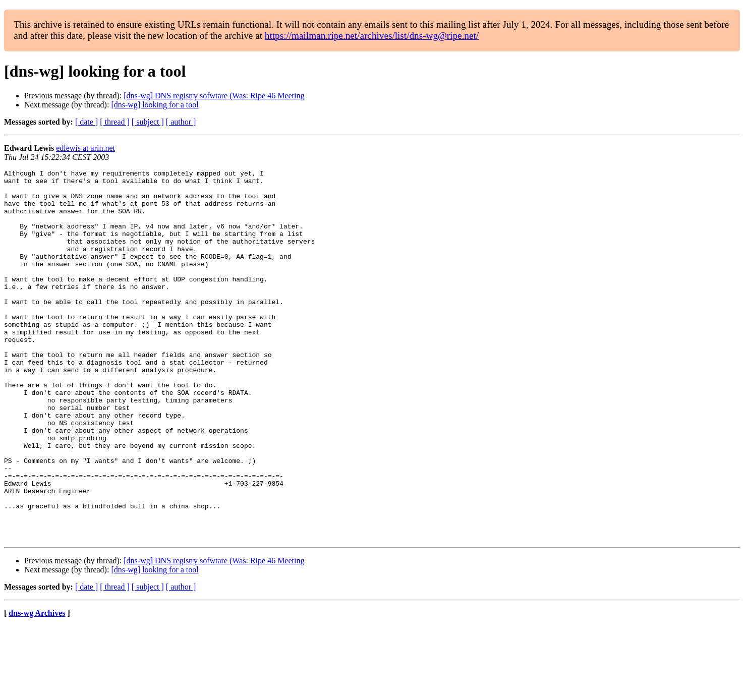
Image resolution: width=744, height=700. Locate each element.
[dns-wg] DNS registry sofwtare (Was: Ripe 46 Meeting (214, 96)
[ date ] (87, 122)
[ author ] (181, 122)
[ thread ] (115, 122)
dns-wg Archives (37, 687)
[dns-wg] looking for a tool (155, 105)
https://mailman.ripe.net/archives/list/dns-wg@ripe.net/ (372, 36)
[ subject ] (148, 122)
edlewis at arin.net (85, 148)
